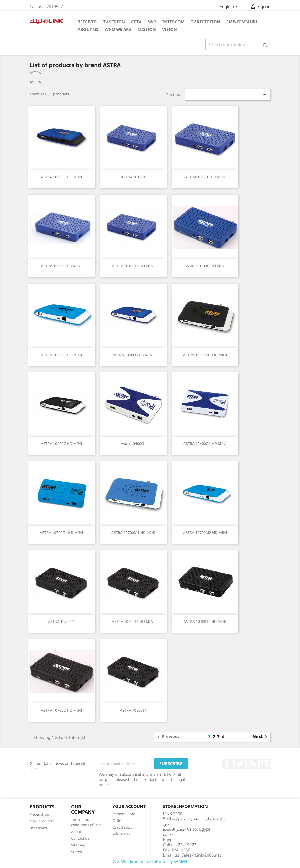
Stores (76, 852)
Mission (147, 29)
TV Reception (206, 22)
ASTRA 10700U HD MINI (62, 710)
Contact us (80, 838)
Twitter (240, 764)
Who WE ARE (118, 29)
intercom (174, 22)
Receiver (87, 22)
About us (79, 832)
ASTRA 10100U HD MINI (205, 266)
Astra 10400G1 (133, 444)
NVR (152, 22)
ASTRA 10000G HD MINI (62, 177)
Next (261, 737)
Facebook (227, 764)
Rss (252, 764)
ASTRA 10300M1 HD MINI (205, 355)
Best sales (38, 828)
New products (42, 821)
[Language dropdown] (230, 7)
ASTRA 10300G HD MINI (133, 355)
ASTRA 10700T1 (62, 621)
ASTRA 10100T (133, 177)
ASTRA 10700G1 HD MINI (62, 532)
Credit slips (122, 827)
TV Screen (114, 22)
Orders (119, 820)
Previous (167, 737)
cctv (136, 22)
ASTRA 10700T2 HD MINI (205, 621)
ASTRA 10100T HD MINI (62, 266)
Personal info (124, 814)
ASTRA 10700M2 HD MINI (205, 532)
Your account (129, 806)
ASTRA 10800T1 (133, 710)
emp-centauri (242, 22)
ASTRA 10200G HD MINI (62, 355)
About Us (88, 29)
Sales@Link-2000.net (201, 855)
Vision (170, 29)
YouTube (265, 764)
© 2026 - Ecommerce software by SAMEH (150, 861)
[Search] (238, 45)
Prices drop (39, 814)
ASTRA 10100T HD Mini (205, 177)
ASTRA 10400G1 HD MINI (205, 444)
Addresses (122, 834)
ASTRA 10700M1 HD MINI (133, 532)
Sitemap (78, 845)
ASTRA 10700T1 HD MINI (133, 621)
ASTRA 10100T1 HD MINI (133, 266)
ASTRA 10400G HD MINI (62, 444)
